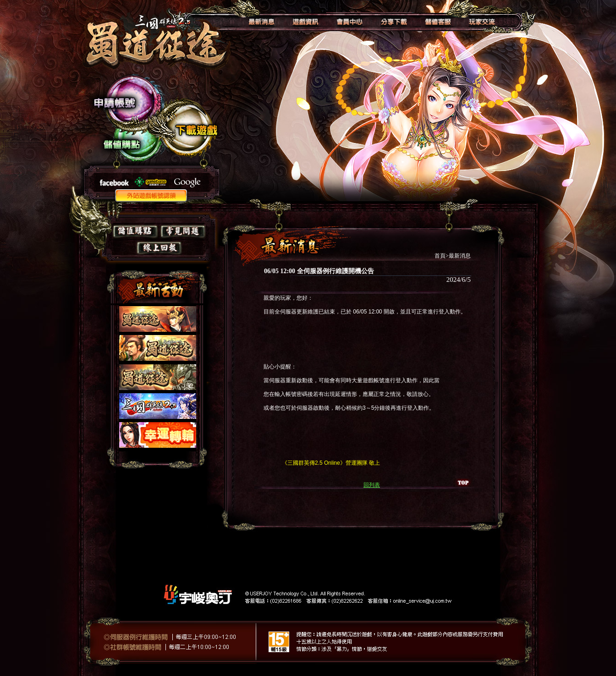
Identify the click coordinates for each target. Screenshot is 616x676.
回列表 (372, 485)
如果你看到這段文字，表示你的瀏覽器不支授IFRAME (156, 372)
